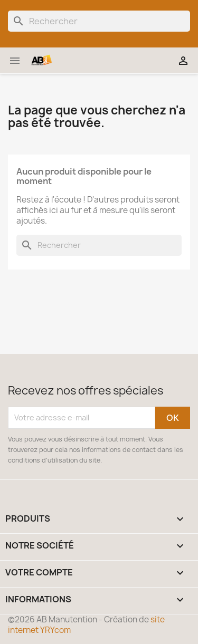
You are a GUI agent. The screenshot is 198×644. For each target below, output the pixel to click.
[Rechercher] (99, 21)
